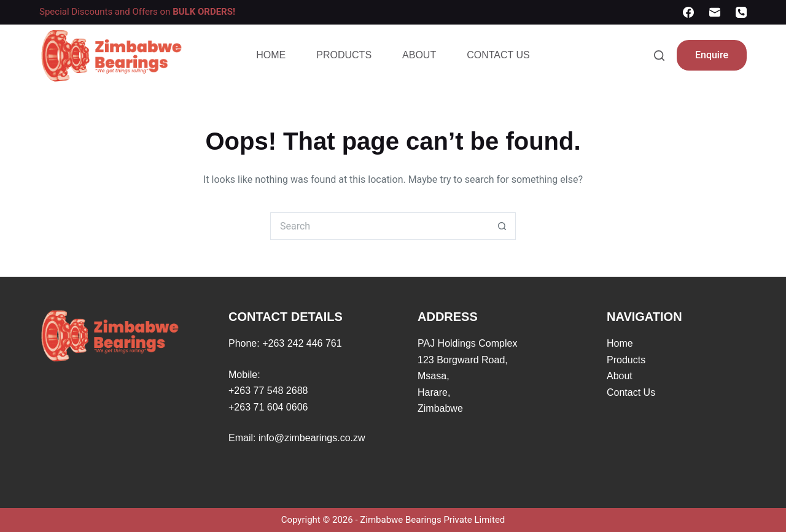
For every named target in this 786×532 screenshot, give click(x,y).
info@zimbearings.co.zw (312, 438)
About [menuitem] (419, 55)
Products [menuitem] (344, 55)
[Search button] (502, 226)
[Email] (715, 12)
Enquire (712, 55)
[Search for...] (379, 226)
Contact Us (631, 392)
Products (626, 360)
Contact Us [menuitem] (498, 55)
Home (620, 343)
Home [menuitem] (271, 55)
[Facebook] (688, 12)
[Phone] (741, 12)
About (620, 376)
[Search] (659, 56)
